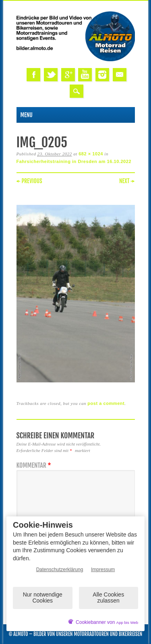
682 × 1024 (91, 154)
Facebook (33, 75)
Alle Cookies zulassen (108, 598)
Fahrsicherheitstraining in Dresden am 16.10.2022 (74, 161)
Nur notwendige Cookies (43, 598)
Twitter (51, 75)
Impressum (103, 570)
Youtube (85, 75)
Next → (127, 181)
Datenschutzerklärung (60, 570)
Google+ (68, 75)
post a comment (106, 403)
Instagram (102, 75)
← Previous (29, 181)
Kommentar (35, 465)
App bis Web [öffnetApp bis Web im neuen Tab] (127, 622)
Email (120, 75)
